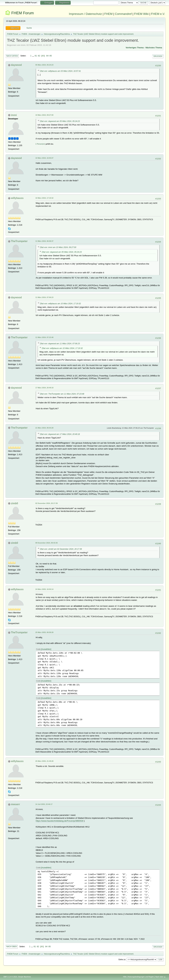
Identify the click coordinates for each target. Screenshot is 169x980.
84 (48, 56)
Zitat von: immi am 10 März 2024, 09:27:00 (58, 247)
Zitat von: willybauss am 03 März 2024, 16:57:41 (60, 71)
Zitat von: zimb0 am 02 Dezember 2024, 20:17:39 (61, 549)
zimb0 (14, 503)
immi (14, 115)
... (33, 56)
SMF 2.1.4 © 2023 (10, 977)
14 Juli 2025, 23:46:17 (44, 804)
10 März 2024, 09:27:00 (44, 115)
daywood (16, 65)
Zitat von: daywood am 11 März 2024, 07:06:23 (60, 344)
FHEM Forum (22, 13)
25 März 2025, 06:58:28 (44, 632)
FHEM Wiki (141, 14)
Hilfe (125, 977)
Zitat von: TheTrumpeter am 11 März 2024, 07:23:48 (62, 394)
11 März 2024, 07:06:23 (44, 297)
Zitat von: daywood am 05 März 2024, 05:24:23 (60, 121)
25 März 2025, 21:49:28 (44, 761)
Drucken (158, 56)
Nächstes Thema (154, 48)
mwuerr (15, 804)
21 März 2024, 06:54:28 (44, 428)
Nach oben (12, 947)
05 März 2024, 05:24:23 (44, 65)
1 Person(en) (40, 144)
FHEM (108, 14)
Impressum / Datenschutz (85, 14)
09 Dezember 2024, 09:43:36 (47, 543)
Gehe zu (122, 959)
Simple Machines (24, 977)
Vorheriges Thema (135, 48)
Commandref (123, 14)
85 (51, 56)
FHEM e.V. (158, 14)
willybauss (17, 198)
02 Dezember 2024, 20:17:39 (47, 503)
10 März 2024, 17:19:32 (44, 198)
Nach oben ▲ (161, 977)
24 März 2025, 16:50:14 (44, 589)
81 (36, 56)
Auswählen (46, 649)
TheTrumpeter (19, 241)
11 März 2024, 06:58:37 (44, 241)
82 (39, 56)
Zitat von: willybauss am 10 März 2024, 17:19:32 (60, 304)
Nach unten (12, 56)
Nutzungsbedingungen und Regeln (141, 977)
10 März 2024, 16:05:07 (44, 158)
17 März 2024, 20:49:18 (44, 388)
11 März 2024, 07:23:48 (44, 337)
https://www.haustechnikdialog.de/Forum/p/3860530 (60, 821)
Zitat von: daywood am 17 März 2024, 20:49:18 (60, 434)
